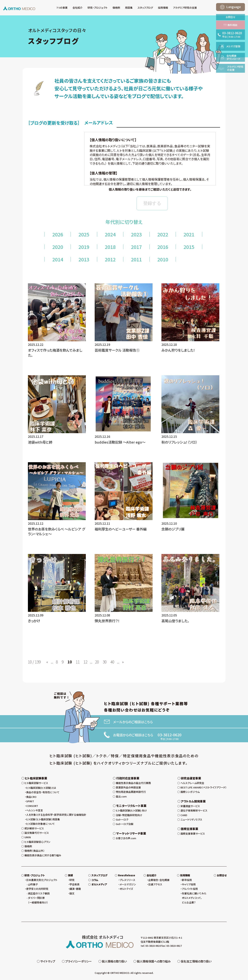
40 (112, 662)
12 (85, 662)
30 (105, 662)
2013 (84, 259)
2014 (58, 259)
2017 (136, 247)
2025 (84, 234)
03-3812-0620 (170, 735)
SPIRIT (30, 801)
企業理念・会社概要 (159, 880)
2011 (136, 259)
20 (97, 662)
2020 (58, 247)
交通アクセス (155, 884)
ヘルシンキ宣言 (35, 810)
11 (78, 662)
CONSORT (32, 806)
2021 (189, 234)
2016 (163, 247)
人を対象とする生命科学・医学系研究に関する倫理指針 (56, 815)
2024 (110, 234)
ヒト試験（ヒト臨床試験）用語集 (43, 819)
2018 (110, 247)
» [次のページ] (123, 662)
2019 (84, 247)
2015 (189, 247)
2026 (58, 234)
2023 (136, 234)
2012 (110, 259)
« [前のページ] (47, 662)
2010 (163, 259)
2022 (163, 234)
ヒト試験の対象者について (40, 824)
